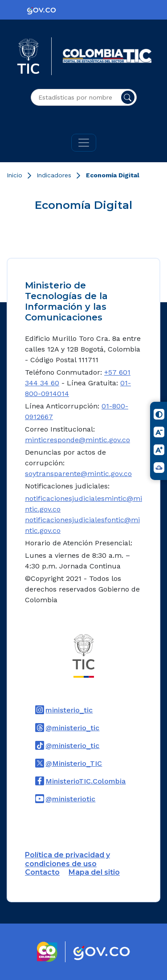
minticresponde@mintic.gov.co (77, 440)
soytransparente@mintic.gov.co (78, 474)
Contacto (42, 872)
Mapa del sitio (94, 872)
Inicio (14, 175)
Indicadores (54, 175)
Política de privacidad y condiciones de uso (67, 859)
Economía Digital (113, 175)
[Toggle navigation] (84, 143)
